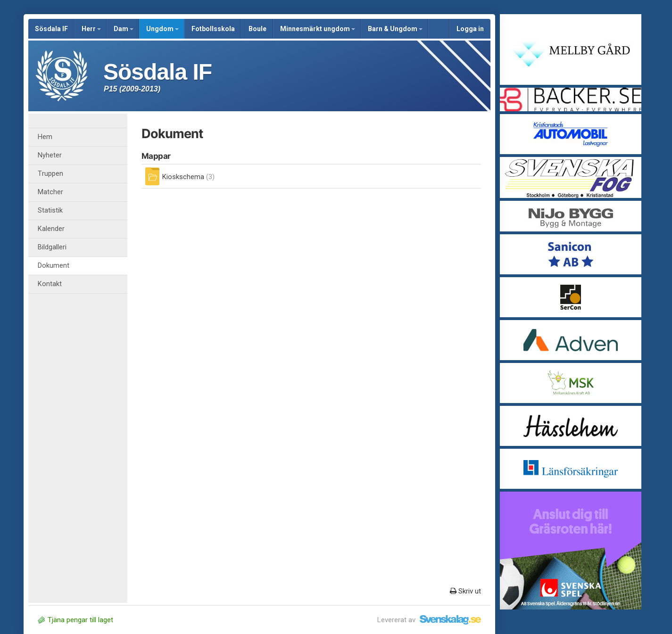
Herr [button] (91, 29)
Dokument (54, 266)
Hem (45, 137)
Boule (257, 29)
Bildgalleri (52, 247)
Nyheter (50, 155)
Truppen (50, 174)
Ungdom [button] (162, 29)
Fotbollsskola (213, 29)
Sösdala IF (51, 29)
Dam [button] (124, 29)
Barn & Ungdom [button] (395, 29)
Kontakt (50, 284)
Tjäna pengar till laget (75, 620)
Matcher (50, 192)
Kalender (51, 229)
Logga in (470, 29)
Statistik (50, 210)
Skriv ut (465, 591)
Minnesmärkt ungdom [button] (318, 29)
